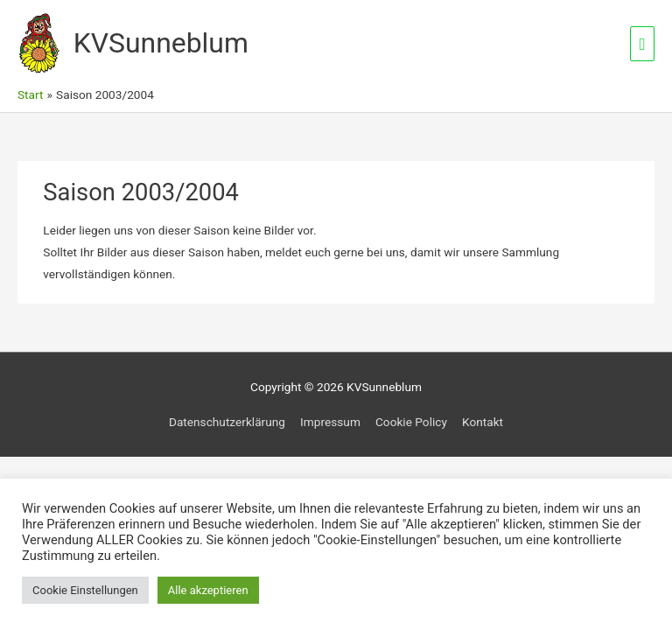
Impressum (330, 422)
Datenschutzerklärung (227, 422)
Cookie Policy (411, 422)
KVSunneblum (161, 43)
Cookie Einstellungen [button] (85, 590)
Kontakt (483, 422)
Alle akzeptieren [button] (208, 590)
